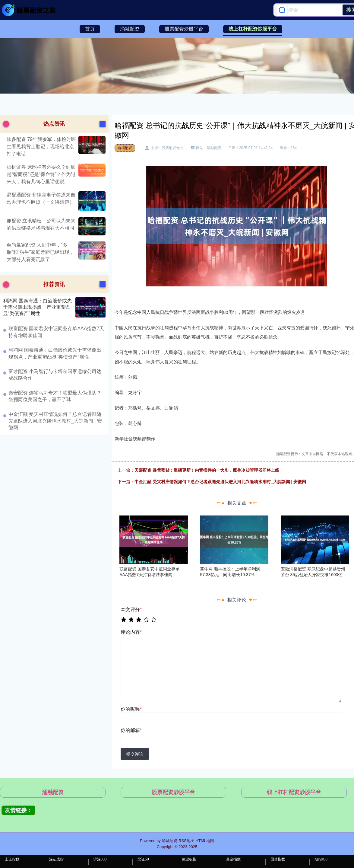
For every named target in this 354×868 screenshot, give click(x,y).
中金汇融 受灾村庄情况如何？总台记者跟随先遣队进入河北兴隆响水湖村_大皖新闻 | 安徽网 (220, 482)
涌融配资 (130, 29)
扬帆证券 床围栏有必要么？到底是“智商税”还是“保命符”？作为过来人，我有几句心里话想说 (41, 174)
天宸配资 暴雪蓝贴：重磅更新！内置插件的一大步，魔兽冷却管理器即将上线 (207, 470)
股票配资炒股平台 (184, 29)
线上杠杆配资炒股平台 (253, 29)
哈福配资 (125, 148)
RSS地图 (186, 841)
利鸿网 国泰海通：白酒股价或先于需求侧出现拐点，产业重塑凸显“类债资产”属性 (37, 307)
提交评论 (135, 754)
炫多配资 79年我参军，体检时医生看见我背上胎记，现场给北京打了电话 (41, 147)
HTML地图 (205, 841)
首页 (90, 29)
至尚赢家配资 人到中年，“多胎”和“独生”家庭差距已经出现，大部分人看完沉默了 (40, 252)
